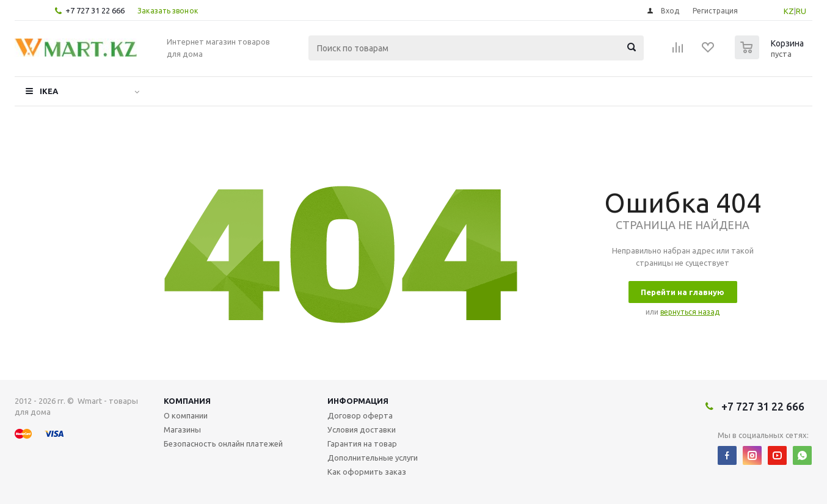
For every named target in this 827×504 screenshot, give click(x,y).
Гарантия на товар (362, 444)
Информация (358, 401)
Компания (187, 401)
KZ (789, 11)
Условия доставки (362, 429)
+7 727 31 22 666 (95, 10)
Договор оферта (360, 415)
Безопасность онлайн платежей (223, 444)
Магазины (182, 429)
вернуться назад (690, 312)
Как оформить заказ (367, 472)
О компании (186, 415)
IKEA (49, 91)
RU (801, 11)
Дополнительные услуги (373, 458)
